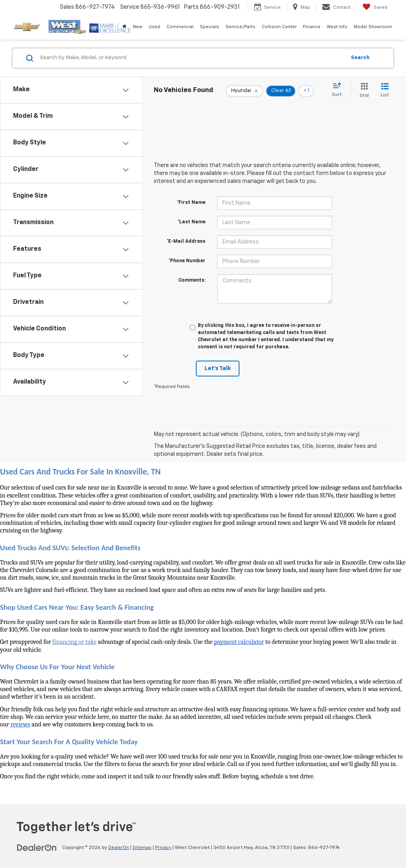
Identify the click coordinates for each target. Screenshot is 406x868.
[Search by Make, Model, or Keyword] (192, 58)
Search (360, 58)
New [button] (138, 27)
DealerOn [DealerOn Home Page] (119, 848)
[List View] (385, 91)
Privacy (163, 848)
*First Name (191, 203)
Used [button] (154, 27)
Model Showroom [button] (373, 27)
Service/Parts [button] (240, 27)
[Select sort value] (339, 90)
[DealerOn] (37, 847)
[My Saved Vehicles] (375, 7)
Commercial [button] (180, 27)
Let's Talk (218, 369)
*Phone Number (187, 261)
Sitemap (142, 848)
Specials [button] (210, 27)
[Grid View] (363, 91)
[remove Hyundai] (244, 91)
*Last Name (192, 222)
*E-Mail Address (186, 242)
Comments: (192, 280)
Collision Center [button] (279, 27)
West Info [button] (337, 27)
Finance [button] (312, 27)
